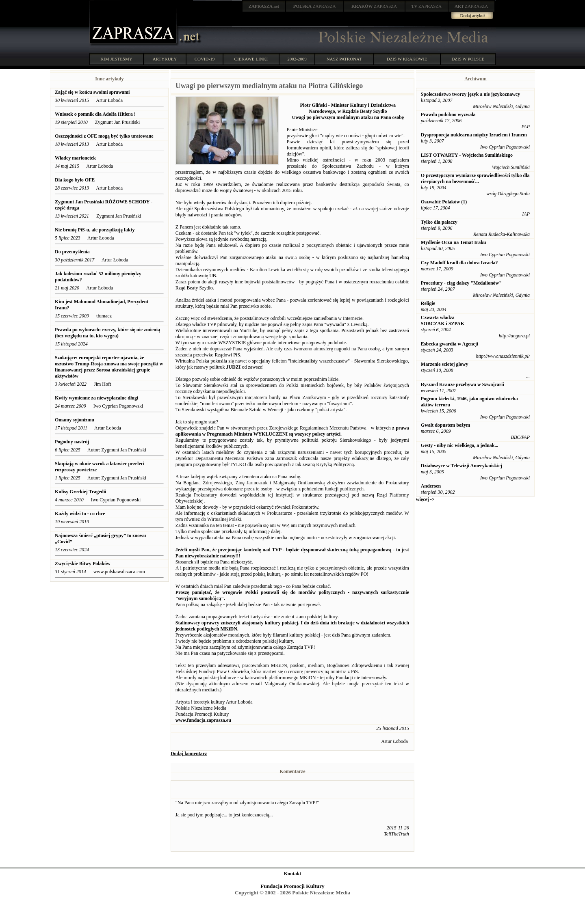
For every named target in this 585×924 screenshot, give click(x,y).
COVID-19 (205, 59)
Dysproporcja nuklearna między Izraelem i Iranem (474, 135)
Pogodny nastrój (72, 442)
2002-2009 (297, 59)
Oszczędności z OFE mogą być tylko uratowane (104, 136)
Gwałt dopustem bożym (445, 425)
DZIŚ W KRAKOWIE (407, 59)
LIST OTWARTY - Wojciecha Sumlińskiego (467, 155)
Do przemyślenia (72, 252)
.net (264, 6)
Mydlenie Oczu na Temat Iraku (454, 242)
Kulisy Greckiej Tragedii (81, 492)
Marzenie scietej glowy (445, 364)
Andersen (431, 486)
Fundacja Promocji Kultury (292, 886)
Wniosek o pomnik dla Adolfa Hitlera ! (95, 114)
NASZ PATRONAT (344, 59)
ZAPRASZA (315, 6)
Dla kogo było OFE (75, 180)
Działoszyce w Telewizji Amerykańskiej (461, 466)
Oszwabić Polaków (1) (444, 202)
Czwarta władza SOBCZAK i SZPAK (443, 321)
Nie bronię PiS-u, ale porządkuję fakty (95, 230)
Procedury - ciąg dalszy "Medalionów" (461, 283)
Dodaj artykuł (473, 15)
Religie (428, 303)
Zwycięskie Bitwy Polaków (83, 563)
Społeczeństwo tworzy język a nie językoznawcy (470, 94)
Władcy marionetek (75, 158)
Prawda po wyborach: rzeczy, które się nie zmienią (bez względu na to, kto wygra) (107, 333)
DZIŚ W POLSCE (468, 59)
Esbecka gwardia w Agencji (450, 344)
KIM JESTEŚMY (116, 59)
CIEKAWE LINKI (251, 59)
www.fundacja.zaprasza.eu (203, 720)
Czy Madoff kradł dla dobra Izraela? (459, 263)
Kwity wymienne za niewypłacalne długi (96, 398)
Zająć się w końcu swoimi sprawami (92, 92)
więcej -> (425, 499)
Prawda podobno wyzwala (448, 114)
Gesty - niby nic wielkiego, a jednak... (460, 445)
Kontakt (293, 874)
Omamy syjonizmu (75, 420)
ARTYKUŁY (165, 59)
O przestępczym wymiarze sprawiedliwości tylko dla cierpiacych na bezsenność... (475, 178)
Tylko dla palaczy (439, 222)
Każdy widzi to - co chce (80, 514)
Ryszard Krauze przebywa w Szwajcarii (463, 384)
